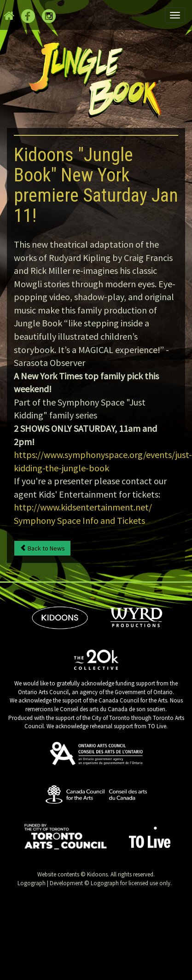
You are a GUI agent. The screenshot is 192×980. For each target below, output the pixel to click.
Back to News (42, 548)
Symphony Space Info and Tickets (79, 520)
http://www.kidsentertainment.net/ (83, 507)
